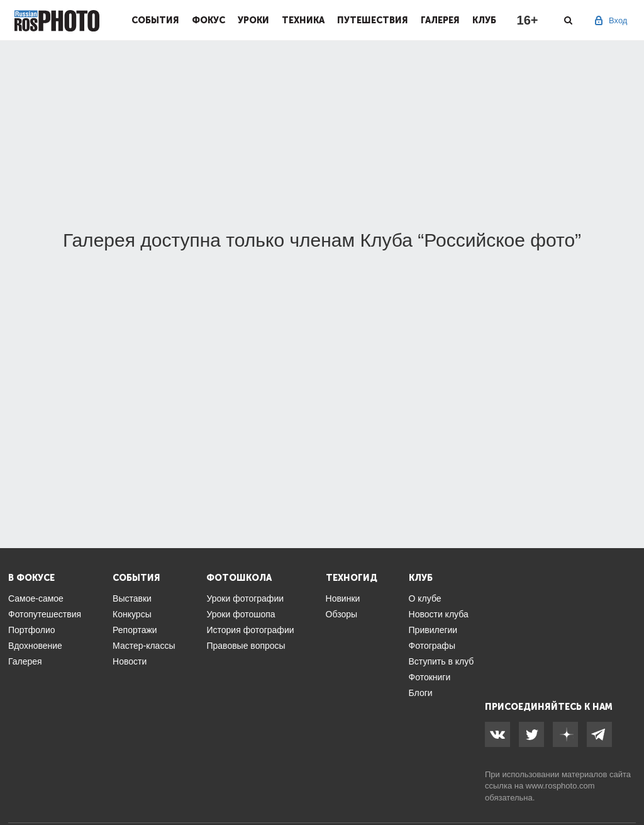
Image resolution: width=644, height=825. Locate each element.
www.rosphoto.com (560, 786)
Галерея (440, 20)
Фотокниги (430, 677)
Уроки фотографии (245, 598)
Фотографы (432, 646)
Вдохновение (35, 646)
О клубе (425, 598)
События (155, 20)
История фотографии (250, 630)
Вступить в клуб (441, 661)
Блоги (421, 693)
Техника (303, 20)
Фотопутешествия (45, 614)
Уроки (253, 20)
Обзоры (342, 614)
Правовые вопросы (246, 646)
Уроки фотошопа (241, 614)
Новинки (343, 598)
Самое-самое (36, 598)
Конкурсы (132, 614)
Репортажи (135, 630)
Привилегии (433, 630)
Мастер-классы (144, 646)
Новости (130, 661)
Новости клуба (439, 614)
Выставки (132, 598)
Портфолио (32, 630)
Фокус (208, 20)
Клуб (484, 20)
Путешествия (373, 20)
